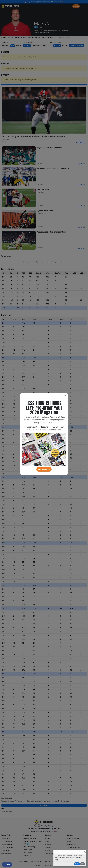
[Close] (85, 852)
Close (83, 864)
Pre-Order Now (44, 469)
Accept (77, 864)
